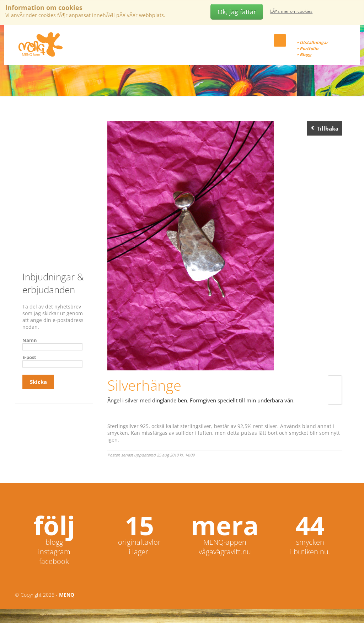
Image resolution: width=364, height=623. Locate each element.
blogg (54, 542)
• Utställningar (312, 43)
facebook (54, 561)
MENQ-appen (225, 542)
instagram (54, 552)
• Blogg (304, 55)
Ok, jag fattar (237, 12)
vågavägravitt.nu (225, 552)
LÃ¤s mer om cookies (291, 11)
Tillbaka (324, 128)
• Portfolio (307, 49)
